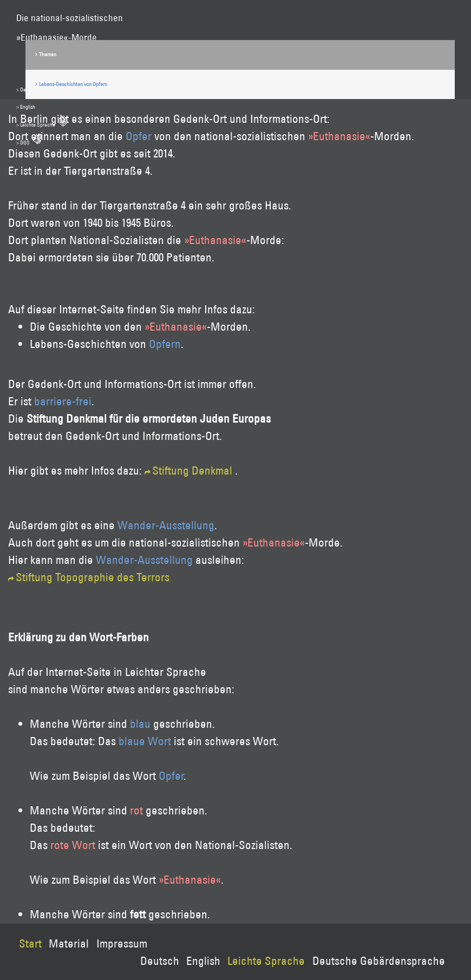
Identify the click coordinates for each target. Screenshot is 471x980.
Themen (48, 54)
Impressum (122, 943)
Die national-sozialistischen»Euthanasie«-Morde (70, 19)
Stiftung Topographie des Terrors (93, 577)
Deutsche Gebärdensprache (379, 961)
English (203, 961)
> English (26, 107)
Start (30, 943)
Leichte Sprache (266, 961)
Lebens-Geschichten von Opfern (73, 84)
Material (69, 943)
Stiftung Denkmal (192, 470)
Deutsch (160, 961)
